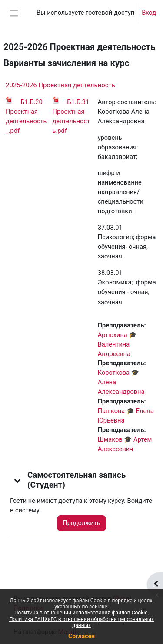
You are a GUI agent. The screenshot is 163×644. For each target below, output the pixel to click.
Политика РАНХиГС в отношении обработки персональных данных (81, 622)
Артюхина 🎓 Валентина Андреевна (117, 344)
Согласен (81, 636)
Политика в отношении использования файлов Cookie (81, 613)
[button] (18, 480)
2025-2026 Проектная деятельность (60, 85)
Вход (149, 13)
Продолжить (81, 523)
